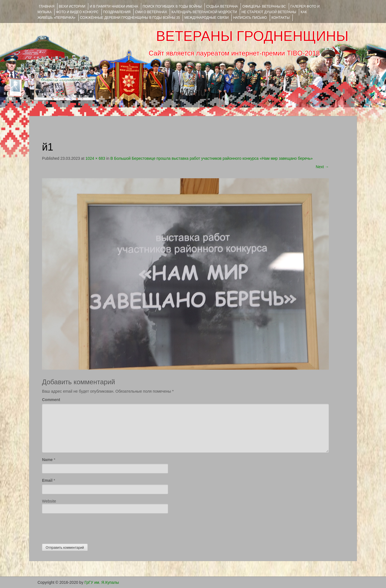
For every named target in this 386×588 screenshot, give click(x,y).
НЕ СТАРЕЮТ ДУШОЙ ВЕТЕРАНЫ (269, 12)
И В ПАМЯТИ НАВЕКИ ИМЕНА (114, 6)
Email (47, 480)
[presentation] (85, 527)
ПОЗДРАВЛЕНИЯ (117, 12)
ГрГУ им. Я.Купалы (102, 582)
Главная (47, 6)
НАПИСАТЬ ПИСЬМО (250, 18)
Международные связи (206, 18)
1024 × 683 (95, 158)
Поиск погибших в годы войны (172, 6)
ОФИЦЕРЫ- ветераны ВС (264, 6)
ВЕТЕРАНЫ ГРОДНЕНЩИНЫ (252, 36)
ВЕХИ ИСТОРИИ (72, 6)
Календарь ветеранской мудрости (204, 12)
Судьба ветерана (222, 6)
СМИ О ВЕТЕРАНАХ (151, 12)
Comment (51, 400)
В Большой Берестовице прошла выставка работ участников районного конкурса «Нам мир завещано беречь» (211, 158)
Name (47, 460)
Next (322, 167)
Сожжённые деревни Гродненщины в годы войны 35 (130, 18)
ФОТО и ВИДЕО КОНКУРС (77, 12)
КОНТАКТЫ (281, 18)
